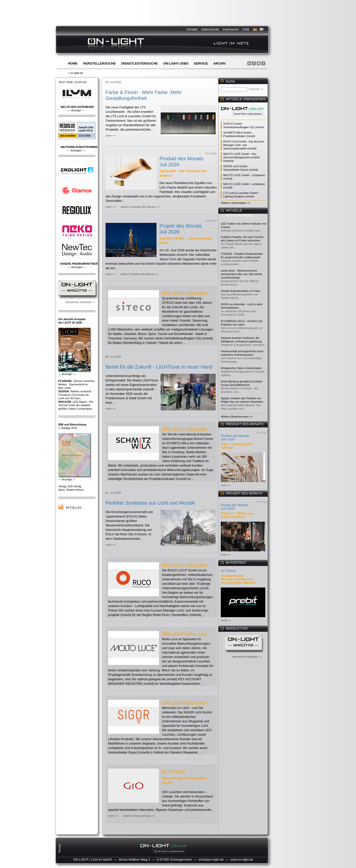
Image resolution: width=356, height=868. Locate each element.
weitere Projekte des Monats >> (140, 274)
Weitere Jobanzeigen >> (235, 203)
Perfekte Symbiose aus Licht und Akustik (150, 503)
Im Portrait (173, 772)
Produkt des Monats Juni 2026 (235, 437)
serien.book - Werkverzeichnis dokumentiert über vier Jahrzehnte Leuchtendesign (241, 274)
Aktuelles (74, 508)
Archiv (220, 63)
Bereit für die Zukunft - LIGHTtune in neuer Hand (159, 367)
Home (73, 63)
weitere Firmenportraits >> (139, 816)
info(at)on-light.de (211, 859)
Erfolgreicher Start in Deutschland (241, 368)
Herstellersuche (99, 63)
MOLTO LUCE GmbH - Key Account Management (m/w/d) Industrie (241, 157)
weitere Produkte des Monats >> (140, 207)
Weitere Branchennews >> (237, 417)
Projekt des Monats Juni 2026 (234, 507)
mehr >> (111, 136)
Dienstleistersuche (139, 63)
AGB (246, 29)
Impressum (231, 29)
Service (201, 63)
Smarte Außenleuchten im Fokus (241, 291)
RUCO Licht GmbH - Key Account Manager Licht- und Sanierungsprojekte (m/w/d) (244, 145)
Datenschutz (210, 29)
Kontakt (192, 29)
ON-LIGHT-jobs (176, 63)
